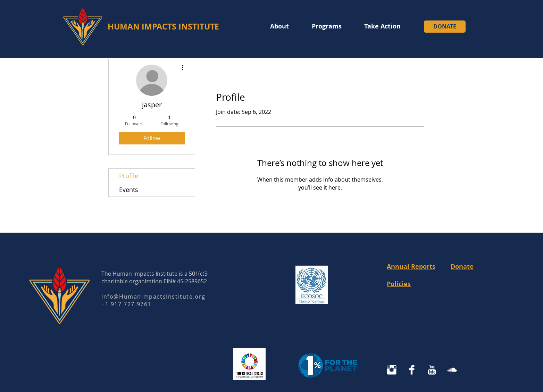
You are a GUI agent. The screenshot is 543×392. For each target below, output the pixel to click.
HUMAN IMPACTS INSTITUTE (163, 26)
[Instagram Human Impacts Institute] (392, 370)
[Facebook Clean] (412, 370)
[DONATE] (445, 27)
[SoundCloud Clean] (452, 370)
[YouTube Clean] (432, 370)
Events (129, 190)
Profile (129, 176)
